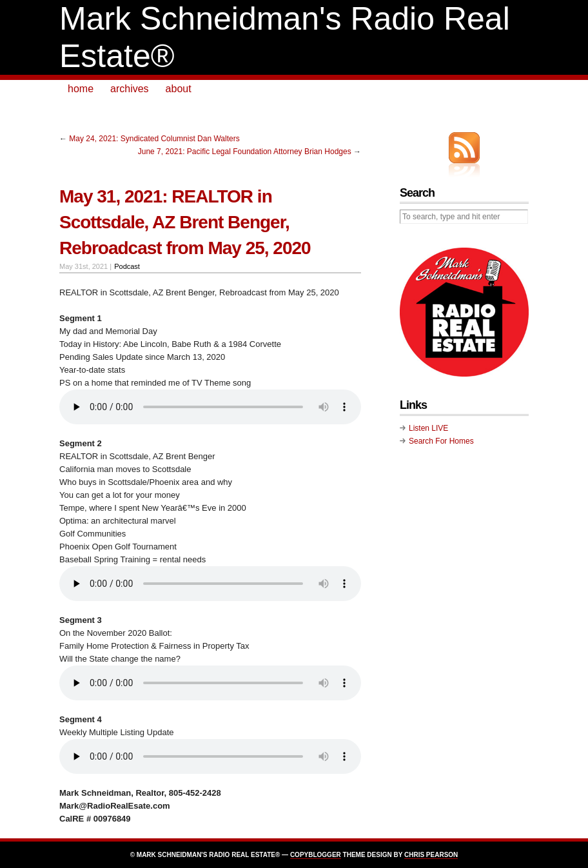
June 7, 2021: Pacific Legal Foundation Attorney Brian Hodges (245, 152)
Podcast (127, 266)
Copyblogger (316, 855)
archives (130, 89)
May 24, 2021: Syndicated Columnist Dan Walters (154, 139)
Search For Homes (441, 441)
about (179, 89)
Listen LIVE (428, 428)
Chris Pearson (431, 855)
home (81, 89)
